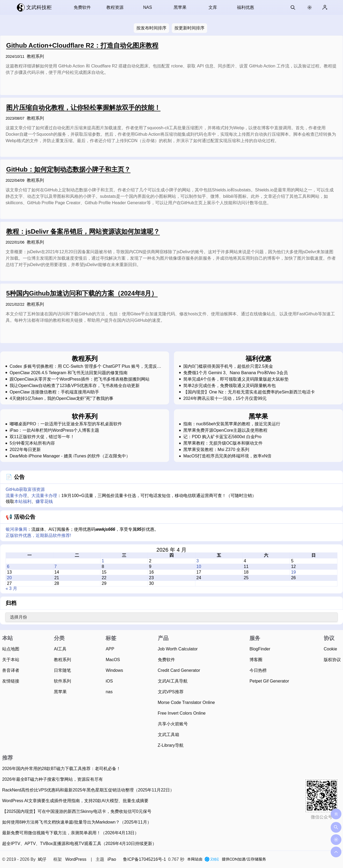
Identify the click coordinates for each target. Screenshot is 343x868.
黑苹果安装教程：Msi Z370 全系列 (216, 450)
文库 (213, 7)
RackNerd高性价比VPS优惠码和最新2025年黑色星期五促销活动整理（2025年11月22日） (88, 790)
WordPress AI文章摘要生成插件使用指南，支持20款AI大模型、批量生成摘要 (75, 801)
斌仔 (42, 859)
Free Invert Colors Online (182, 713)
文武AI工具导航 (173, 681)
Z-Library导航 (171, 745)
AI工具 (60, 649)
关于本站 (11, 660)
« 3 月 (11, 588)
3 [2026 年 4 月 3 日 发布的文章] (198, 561)
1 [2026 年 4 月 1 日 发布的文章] (103, 561)
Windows (114, 670)
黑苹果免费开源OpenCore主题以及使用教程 (225, 430)
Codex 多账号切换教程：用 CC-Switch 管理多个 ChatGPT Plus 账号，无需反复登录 (85, 366)
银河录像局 (16, 529)
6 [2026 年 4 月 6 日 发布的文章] (8, 566)
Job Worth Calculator (178, 649)
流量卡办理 (16, 496)
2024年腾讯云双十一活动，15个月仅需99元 (225, 399)
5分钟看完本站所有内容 (32, 443)
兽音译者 (11, 670)
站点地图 (11, 649)
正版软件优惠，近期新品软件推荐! (38, 535)
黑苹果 (180, 7)
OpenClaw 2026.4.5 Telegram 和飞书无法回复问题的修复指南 (69, 373)
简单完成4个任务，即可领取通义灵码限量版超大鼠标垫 (236, 379)
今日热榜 (258, 670)
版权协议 (332, 660)
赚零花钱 (44, 501)
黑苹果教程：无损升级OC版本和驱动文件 (223, 443)
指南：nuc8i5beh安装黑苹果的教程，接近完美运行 (232, 424)
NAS (148, 7)
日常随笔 (62, 670)
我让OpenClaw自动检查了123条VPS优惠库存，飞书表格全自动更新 (75, 386)
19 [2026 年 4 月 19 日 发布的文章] (293, 572)
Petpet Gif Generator (269, 681)
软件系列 (62, 681)
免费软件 (82, 7)
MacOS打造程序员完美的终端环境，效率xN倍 (227, 456)
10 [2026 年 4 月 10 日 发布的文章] (199, 566)
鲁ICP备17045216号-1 (144, 859)
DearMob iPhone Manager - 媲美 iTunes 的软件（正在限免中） (70, 456)
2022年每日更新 (25, 450)
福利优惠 (245, 7)
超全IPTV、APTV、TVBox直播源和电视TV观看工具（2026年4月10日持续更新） (79, 844)
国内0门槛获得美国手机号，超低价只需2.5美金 (228, 366)
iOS (109, 681)
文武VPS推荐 (171, 692)
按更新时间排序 (189, 28)
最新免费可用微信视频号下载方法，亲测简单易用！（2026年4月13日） (70, 833)
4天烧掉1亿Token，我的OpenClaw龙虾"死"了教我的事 (61, 399)
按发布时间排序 (151, 28)
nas (109, 692)
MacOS (113, 660)
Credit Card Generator (179, 670)
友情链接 (11, 681)
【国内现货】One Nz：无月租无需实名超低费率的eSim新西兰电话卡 (249, 392)
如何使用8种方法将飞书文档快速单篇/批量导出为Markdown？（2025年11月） (77, 822)
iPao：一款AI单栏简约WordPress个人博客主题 (54, 430)
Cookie (330, 649)
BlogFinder (260, 649)
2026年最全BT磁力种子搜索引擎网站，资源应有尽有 (53, 779)
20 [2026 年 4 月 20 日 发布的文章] (9, 578)
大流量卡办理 (44, 496)
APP (110, 649)
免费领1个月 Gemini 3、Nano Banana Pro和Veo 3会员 (236, 373)
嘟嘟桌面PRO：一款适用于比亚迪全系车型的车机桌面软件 (66, 424)
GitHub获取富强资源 (25, 489)
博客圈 (256, 660)
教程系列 (35, 56)
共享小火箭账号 (173, 724)
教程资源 (115, 7)
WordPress (76, 859)
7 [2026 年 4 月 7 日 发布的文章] (56, 566)
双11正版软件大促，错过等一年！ (42, 437)
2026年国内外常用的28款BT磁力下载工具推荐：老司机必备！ (61, 769)
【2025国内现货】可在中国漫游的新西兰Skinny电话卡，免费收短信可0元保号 (77, 811)
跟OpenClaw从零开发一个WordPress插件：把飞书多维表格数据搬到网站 (80, 379)
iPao (112, 859)
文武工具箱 (169, 735)
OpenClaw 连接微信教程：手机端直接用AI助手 (54, 392)
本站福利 (23, 501)
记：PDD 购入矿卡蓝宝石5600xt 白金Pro (222, 437)
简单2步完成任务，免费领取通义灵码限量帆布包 (230, 386)
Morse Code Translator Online (186, 702)
